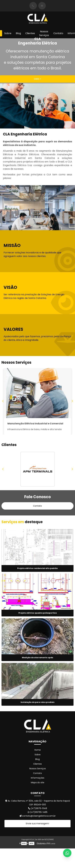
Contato (58, 33)
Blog (18, 33)
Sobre (8, 33)
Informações (38, 781)
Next (72, 403)
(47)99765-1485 (38, 815)
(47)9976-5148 (38, 811)
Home (38, 753)
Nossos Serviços (44, 33)
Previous (3, 403)
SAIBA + (38, 79)
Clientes (30, 33)
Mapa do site (38, 785)
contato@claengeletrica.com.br (37, 819)
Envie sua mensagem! (37, 826)
